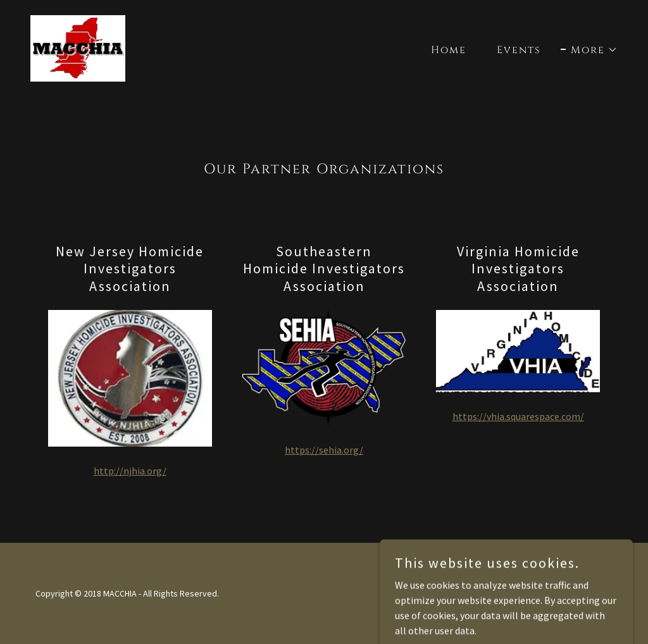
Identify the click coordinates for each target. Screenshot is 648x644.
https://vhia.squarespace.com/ (518, 416)
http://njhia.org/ (130, 471)
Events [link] (519, 50)
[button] (589, 50)
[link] (78, 47)
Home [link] (449, 50)
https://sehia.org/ (324, 450)
